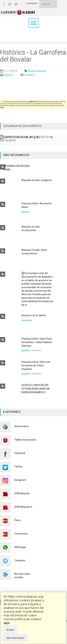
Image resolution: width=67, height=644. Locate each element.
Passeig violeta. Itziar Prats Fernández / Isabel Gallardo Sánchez (37, 342)
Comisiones (21, 534)
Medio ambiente (37, 71)
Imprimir (8, 75)
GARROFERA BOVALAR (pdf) (20, 137)
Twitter (18, 467)
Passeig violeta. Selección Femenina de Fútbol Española (36, 365)
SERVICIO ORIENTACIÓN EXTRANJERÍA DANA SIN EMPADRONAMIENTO (35, 389)
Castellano (32, 3)
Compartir (29, 75)
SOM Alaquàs (22, 493)
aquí (7, 623)
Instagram (20, 480)
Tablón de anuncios (25, 440)
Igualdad (25, 212)
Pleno (18, 520)
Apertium (33, 102)
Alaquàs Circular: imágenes (37, 180)
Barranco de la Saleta (33, 315)
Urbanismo (27, 320)
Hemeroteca (21, 426)
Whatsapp (20, 547)
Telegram (20, 560)
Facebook (20, 453)
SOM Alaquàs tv (23, 507)
